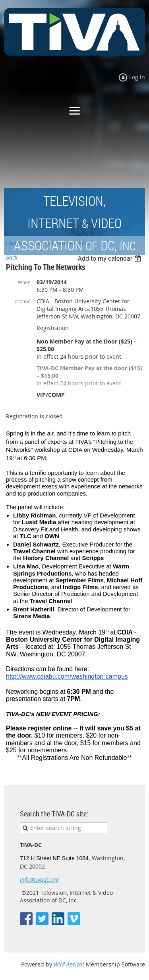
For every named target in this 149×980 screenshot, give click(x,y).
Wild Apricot (69, 964)
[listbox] (110, 259)
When (24, 282)
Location (21, 301)
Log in (137, 77)
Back (12, 257)
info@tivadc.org (39, 879)
